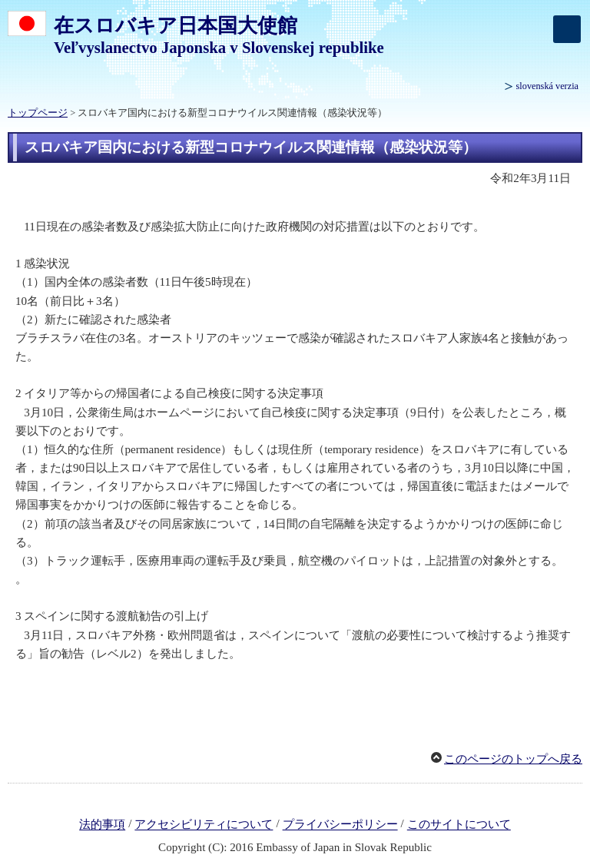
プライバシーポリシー (340, 825)
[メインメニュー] (567, 29)
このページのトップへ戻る (513, 759)
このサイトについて (459, 825)
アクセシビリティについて (204, 825)
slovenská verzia (547, 86)
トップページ (38, 113)
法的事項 (102, 825)
